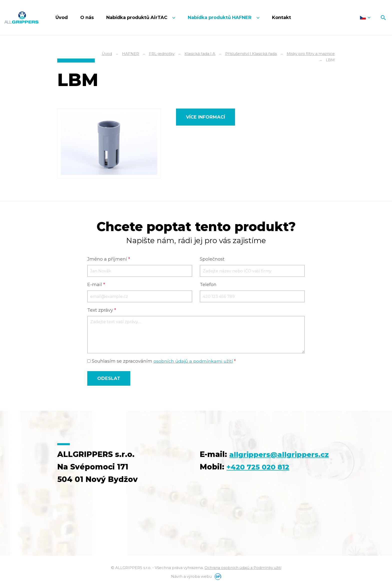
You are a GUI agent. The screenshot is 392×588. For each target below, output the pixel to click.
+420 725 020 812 (260, 480)
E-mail (96, 285)
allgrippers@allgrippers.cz (253, 467)
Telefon (208, 285)
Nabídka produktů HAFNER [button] (220, 18)
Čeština (365, 18)
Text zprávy (102, 311)
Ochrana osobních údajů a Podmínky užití (243, 568)
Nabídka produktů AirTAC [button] (137, 18)
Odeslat (109, 379)
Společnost (212, 260)
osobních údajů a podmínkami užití (193, 362)
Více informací (205, 117)
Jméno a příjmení (109, 260)
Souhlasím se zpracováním (162, 362)
